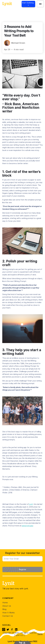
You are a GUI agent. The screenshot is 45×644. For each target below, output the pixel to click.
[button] (40, 4)
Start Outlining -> (28, 4)
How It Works (9, 613)
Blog (4, 609)
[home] (7, 4)
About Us (7, 606)
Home (5, 603)
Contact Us (8, 616)
